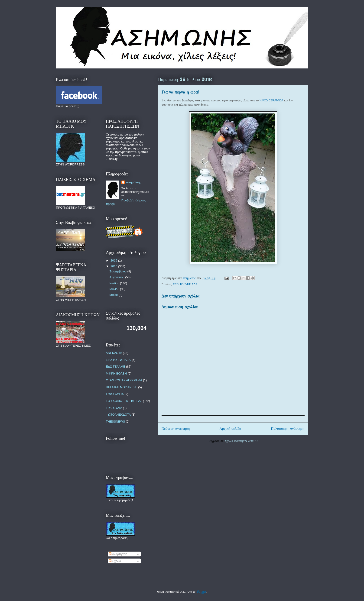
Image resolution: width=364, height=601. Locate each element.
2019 (114, 260)
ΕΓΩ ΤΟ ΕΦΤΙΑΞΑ (185, 284)
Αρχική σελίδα (230, 429)
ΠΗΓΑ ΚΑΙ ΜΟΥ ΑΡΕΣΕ (122, 387)
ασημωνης (134, 182)
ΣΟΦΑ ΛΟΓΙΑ (115, 394)
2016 (114, 266)
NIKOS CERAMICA (271, 101)
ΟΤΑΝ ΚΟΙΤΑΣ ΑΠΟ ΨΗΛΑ (124, 380)
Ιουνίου (115, 289)
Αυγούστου (117, 277)
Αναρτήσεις (118, 554)
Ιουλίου (115, 283)
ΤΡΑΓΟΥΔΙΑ (114, 408)
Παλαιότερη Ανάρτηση (288, 429)
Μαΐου (114, 295)
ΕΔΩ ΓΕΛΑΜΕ (115, 367)
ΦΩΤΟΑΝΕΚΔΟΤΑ (118, 415)
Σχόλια (115, 561)
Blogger (201, 592)
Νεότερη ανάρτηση (176, 429)
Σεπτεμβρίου (119, 271)
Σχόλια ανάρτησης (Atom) (241, 441)
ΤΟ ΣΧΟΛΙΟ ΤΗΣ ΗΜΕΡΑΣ (124, 401)
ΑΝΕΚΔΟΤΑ (114, 353)
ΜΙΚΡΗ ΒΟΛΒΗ (116, 373)
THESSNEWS (115, 422)
